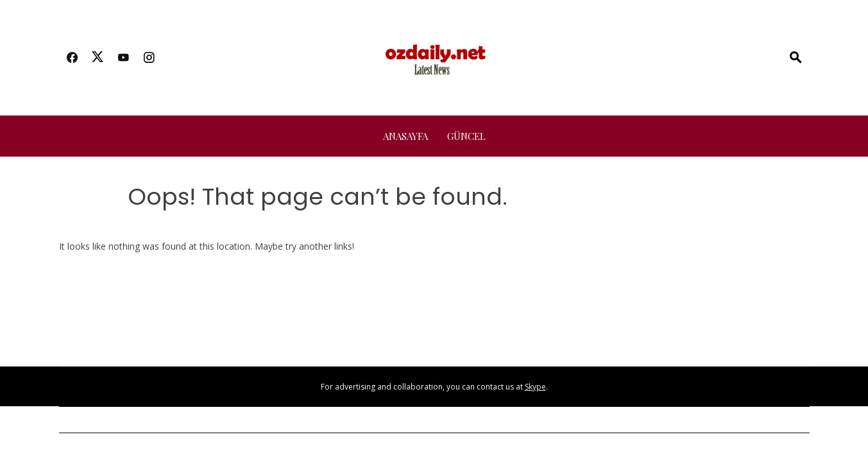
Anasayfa (405, 136)
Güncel (466, 136)
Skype (535, 387)
